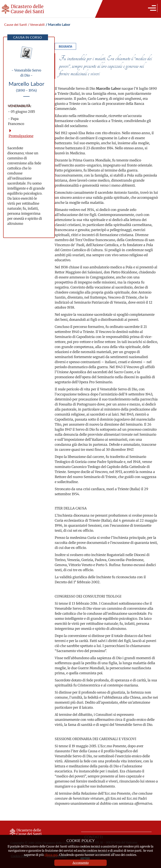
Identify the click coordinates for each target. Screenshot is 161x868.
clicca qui (51, 855)
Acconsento (81, 863)
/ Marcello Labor (58, 24)
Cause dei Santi (16, 24)
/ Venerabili (36, 24)
